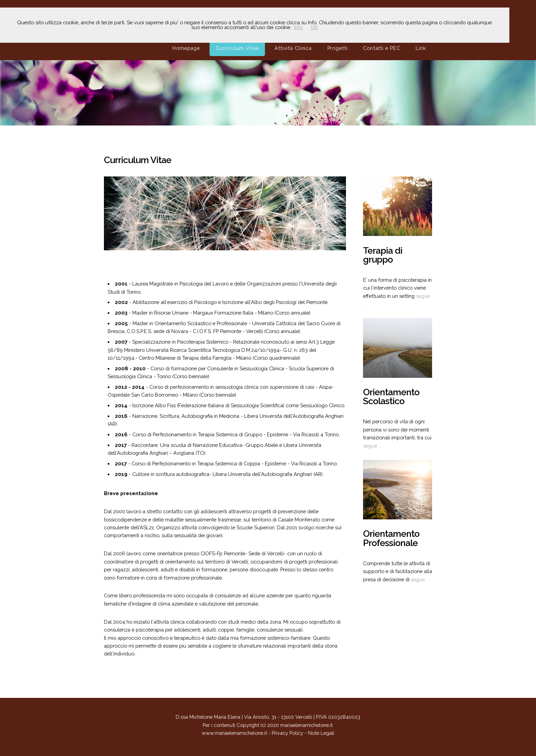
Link (421, 48)
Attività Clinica (293, 48)
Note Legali (321, 733)
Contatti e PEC (381, 48)
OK (314, 27)
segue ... (372, 446)
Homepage (186, 48)
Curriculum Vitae (237, 48)
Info (298, 27)
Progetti (338, 48)
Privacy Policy (287, 733)
